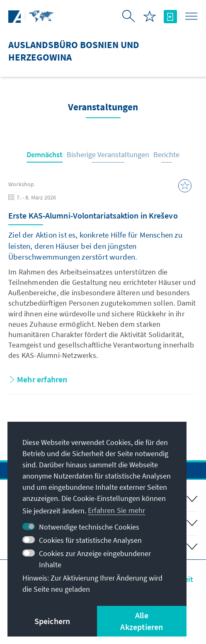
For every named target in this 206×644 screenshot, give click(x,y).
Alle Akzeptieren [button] (142, 621)
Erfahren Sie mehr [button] (116, 510)
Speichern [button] (52, 621)
